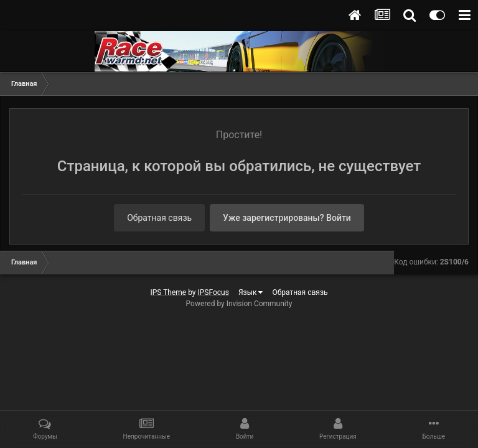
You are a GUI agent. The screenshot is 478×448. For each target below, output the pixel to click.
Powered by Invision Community (239, 304)
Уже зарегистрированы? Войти (287, 218)
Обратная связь (159, 218)
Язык (251, 292)
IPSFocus (213, 292)
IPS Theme (168, 292)
